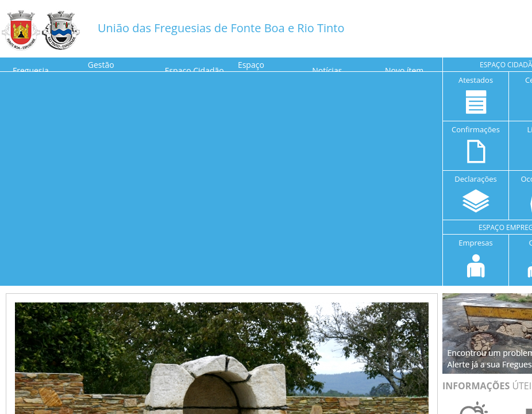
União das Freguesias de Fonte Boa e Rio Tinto (221, 28)
